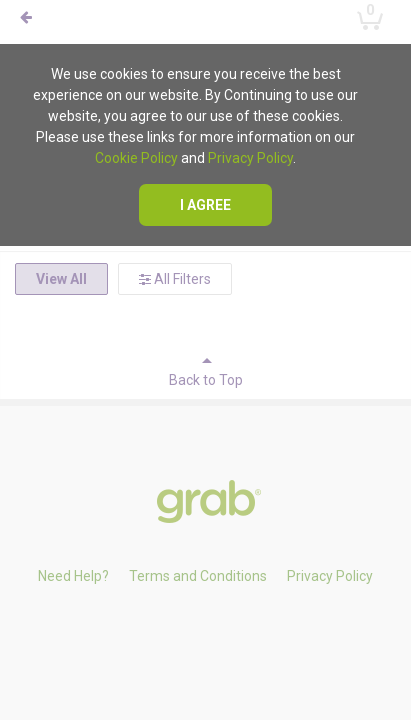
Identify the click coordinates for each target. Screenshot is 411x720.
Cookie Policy (136, 158)
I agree (205, 205)
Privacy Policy (250, 158)
